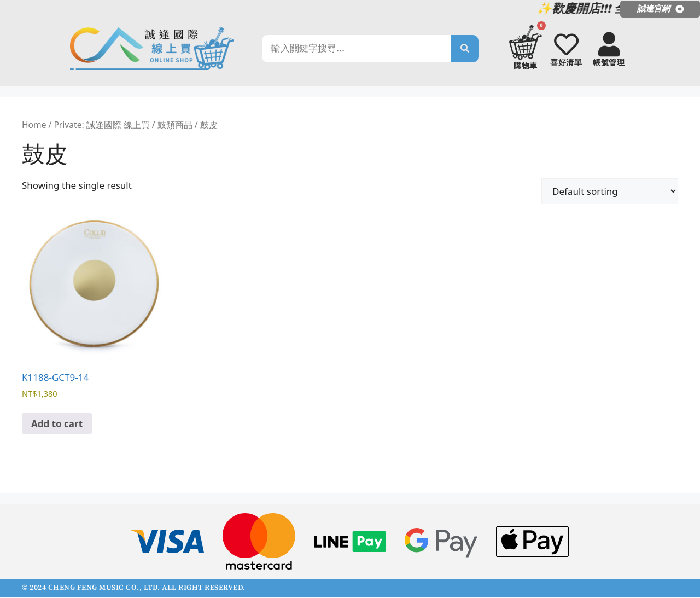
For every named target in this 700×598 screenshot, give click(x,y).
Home (34, 125)
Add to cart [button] (57, 424)
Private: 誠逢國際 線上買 (101, 125)
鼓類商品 (175, 125)
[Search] (465, 49)
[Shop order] (610, 192)
